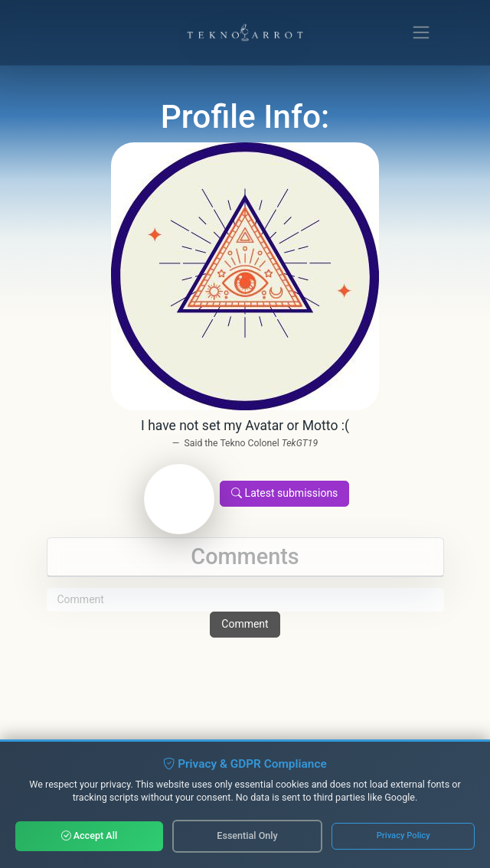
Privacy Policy (403, 835)
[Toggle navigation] (421, 33)
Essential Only (247, 835)
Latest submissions (284, 493)
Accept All (90, 835)
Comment (245, 624)
